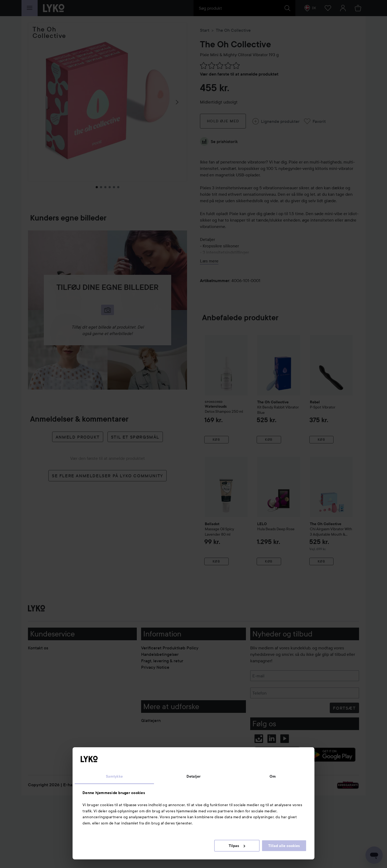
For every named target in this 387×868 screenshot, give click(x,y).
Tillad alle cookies (284, 846)
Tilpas (237, 846)
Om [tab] (273, 776)
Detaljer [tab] (194, 776)
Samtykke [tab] (114, 776)
